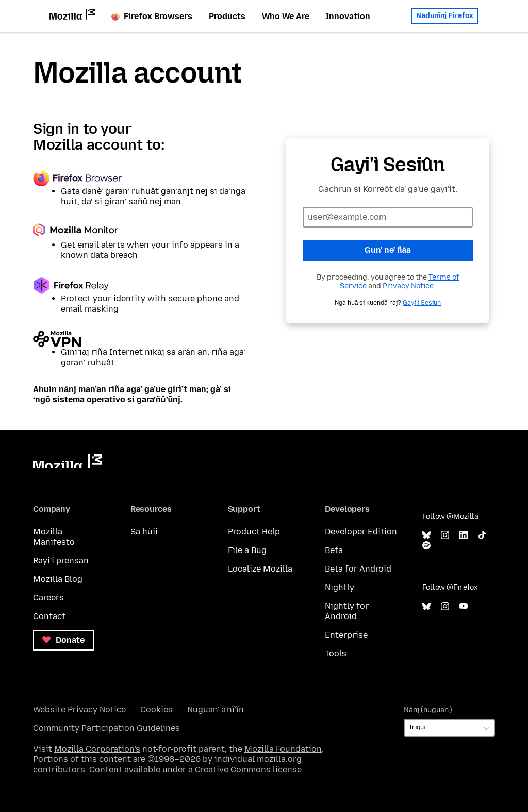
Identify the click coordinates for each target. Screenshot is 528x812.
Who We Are (286, 16)
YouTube (464, 606)
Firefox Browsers (152, 16)
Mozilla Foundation (283, 749)
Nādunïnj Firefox (445, 14)
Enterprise (346, 635)
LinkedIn (464, 535)
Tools (336, 653)
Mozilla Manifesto (54, 537)
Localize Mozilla (260, 569)
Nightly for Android (347, 611)
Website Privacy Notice (79, 710)
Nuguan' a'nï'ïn (216, 710)
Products (227, 16)
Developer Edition (361, 532)
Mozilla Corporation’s (97, 749)
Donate (63, 640)
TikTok (482, 535)
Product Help (254, 532)
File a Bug (247, 550)
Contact (49, 616)
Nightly (340, 587)
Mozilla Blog (58, 579)
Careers (48, 598)
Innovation (348, 16)
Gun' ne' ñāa (388, 250)
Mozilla (68, 461)
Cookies (156, 710)
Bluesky (426, 535)
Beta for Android (358, 569)
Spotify (426, 546)
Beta (334, 550)
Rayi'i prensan (61, 561)
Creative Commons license (248, 769)
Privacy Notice (408, 286)
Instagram (445, 535)
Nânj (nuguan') (428, 710)
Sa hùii (144, 532)
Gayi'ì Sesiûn (422, 303)
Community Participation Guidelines (106, 728)
